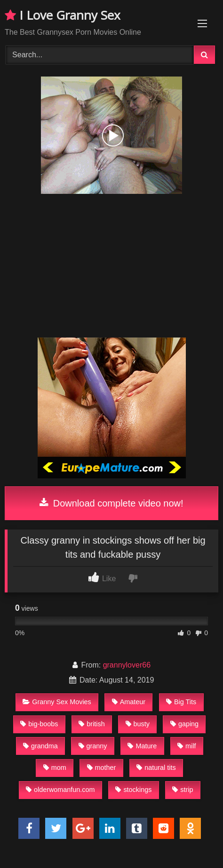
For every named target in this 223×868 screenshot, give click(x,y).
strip (183, 790)
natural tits (156, 768)
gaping (184, 724)
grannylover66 (127, 665)
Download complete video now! (111, 503)
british (92, 724)
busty (138, 724)
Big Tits (181, 702)
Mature (142, 746)
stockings (133, 790)
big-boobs (39, 724)
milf (187, 746)
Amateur (129, 702)
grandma (40, 746)
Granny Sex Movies (57, 702)
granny (93, 746)
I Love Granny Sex (63, 15)
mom (55, 768)
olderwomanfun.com (60, 790)
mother (102, 768)
